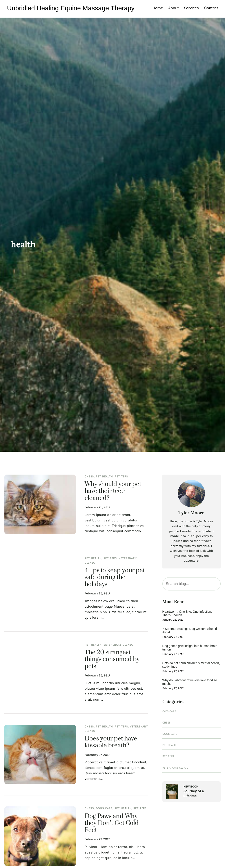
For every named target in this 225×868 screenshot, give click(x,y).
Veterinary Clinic (118, 645)
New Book (191, 787)
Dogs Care (104, 808)
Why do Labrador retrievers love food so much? (190, 682)
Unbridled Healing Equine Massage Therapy (71, 8)
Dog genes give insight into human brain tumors (190, 648)
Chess (89, 477)
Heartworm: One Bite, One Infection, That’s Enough (187, 613)
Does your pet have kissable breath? (111, 742)
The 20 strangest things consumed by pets (112, 660)
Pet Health (104, 477)
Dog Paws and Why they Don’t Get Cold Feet (112, 823)
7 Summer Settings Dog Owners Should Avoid (190, 630)
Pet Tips (121, 477)
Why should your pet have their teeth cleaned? (113, 491)
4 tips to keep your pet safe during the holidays (115, 578)
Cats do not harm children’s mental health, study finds (191, 665)
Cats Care (169, 711)
